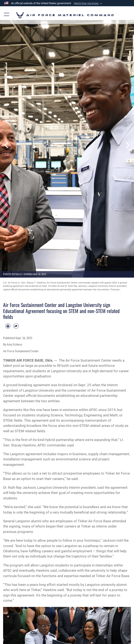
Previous (7, 145)
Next (127, 145)
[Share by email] (16, 326)
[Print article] (8, 326)
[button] (88, 3)
